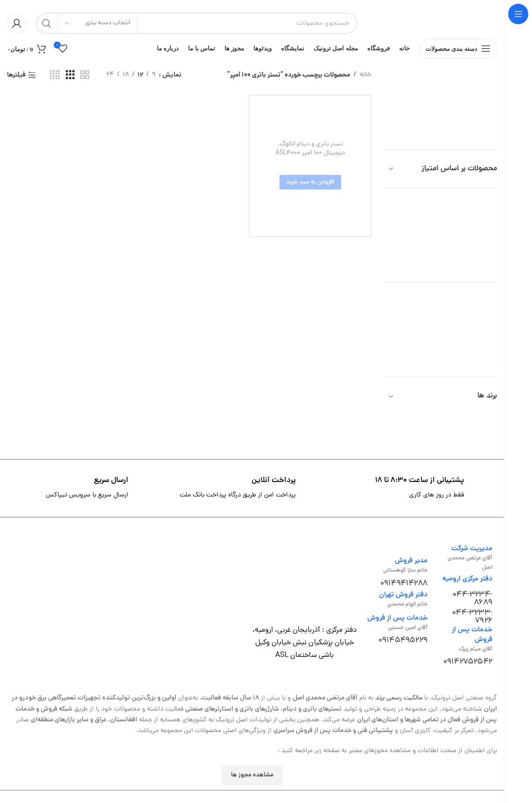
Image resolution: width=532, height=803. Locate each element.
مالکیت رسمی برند (399, 704)
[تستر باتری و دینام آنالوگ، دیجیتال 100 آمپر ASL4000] (310, 171)
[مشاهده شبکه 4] (55, 80)
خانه (365, 80)
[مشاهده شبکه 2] (85, 80)
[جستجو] (196, 23)
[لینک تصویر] (304, 587)
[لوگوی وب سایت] (432, 24)
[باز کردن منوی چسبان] (458, 51)
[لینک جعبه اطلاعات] (420, 494)
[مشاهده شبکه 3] (70, 80)
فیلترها (16, 80)
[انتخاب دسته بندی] (98, 23)
